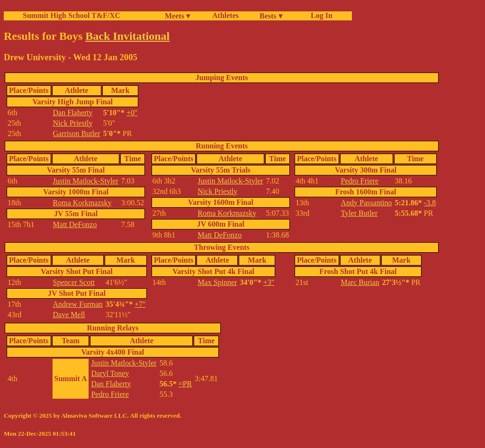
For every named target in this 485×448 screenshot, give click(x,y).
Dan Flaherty (73, 113)
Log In (320, 15)
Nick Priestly (73, 123)
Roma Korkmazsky (82, 203)
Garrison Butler (77, 133)
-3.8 (430, 203)
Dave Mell (69, 315)
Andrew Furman (78, 304)
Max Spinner (217, 282)
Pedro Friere (360, 181)
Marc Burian (360, 282)
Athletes (225, 15)
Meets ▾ (177, 16)
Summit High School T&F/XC (72, 15)
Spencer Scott (74, 282)
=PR (185, 384)
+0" (132, 113)
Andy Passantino (367, 203)
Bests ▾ (271, 16)
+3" (269, 282)
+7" (140, 304)
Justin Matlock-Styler (86, 181)
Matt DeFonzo (75, 224)
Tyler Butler (359, 213)
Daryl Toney (110, 373)
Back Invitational (127, 36)
